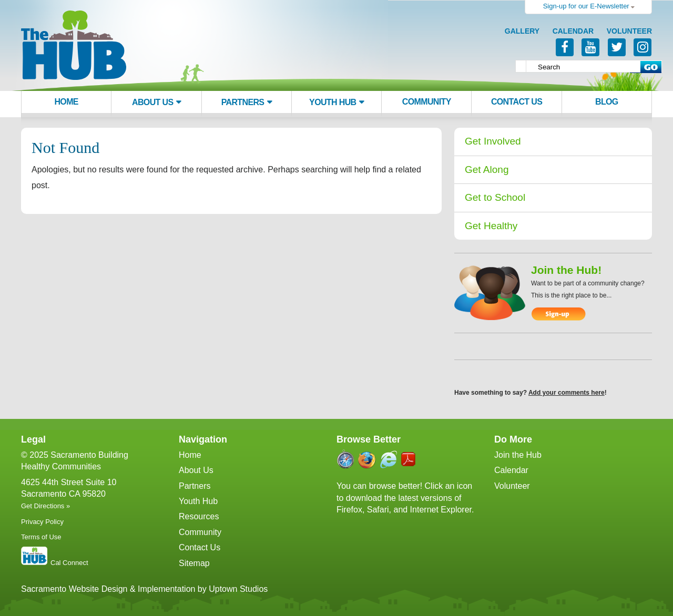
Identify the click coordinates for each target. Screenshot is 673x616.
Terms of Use (41, 537)
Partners (243, 102)
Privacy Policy (42, 522)
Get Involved (493, 141)
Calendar (573, 31)
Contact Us (517, 102)
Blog (607, 102)
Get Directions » (45, 506)
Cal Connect (69, 563)
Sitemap (194, 563)
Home (66, 102)
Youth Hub (333, 102)
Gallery (522, 31)
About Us (152, 102)
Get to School (495, 197)
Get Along (487, 170)
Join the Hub (518, 455)
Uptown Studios (238, 589)
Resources (199, 516)
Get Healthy (491, 226)
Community (427, 102)
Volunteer (629, 31)
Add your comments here (567, 393)
